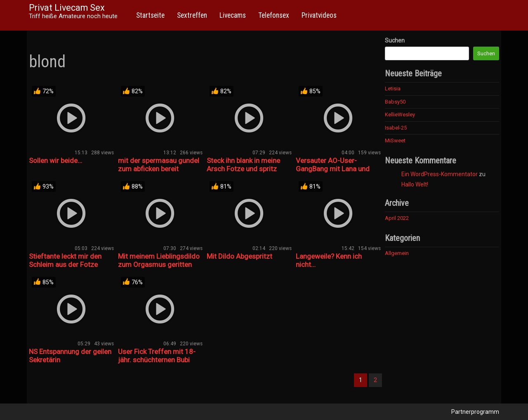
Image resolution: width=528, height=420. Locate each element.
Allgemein (397, 253)
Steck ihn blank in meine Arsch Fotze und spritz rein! (243, 169)
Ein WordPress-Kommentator (440, 174)
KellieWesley (400, 114)
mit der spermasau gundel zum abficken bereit (159, 165)
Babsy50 (395, 102)
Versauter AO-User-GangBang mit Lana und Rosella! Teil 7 (333, 169)
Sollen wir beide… (55, 160)
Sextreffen (192, 15)
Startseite (150, 15)
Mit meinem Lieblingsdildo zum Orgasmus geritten (159, 260)
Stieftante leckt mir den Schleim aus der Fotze (65, 260)
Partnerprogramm (475, 412)
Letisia (393, 88)
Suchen (395, 40)
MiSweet (395, 140)
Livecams (233, 15)
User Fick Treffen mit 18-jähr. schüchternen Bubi (157, 356)
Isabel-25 (396, 128)
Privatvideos (319, 15)
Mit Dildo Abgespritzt (239, 256)
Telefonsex (274, 15)
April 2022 (397, 218)
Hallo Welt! (415, 184)
